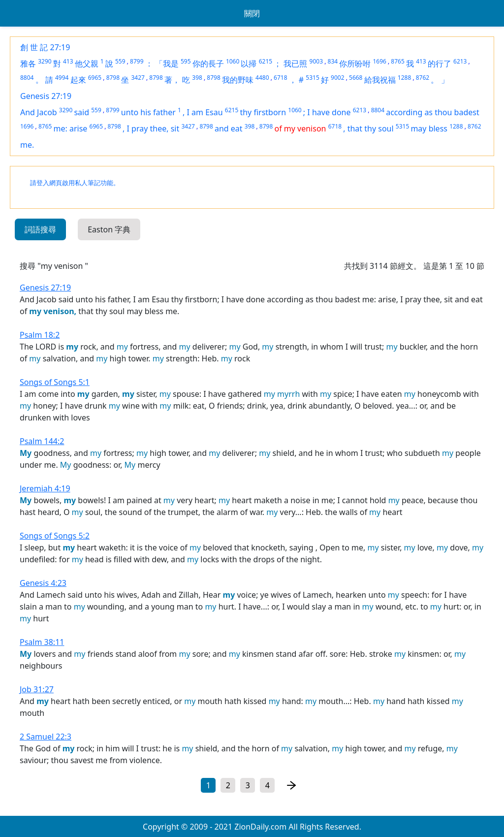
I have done (329, 112)
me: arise (71, 129)
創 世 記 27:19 (45, 47)
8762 (423, 78)
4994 (62, 78)
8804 (27, 78)
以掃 (249, 64)
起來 (78, 80)
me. (27, 145)
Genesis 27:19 (46, 96)
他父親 (87, 64)
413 (68, 61)
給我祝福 (380, 80)
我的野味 (238, 80)
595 (186, 61)
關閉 (252, 13)
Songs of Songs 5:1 (55, 382)
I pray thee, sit (153, 129)
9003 (316, 61)
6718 (280, 78)
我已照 (295, 64)
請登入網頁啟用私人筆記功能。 (75, 183)
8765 (397, 61)
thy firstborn (263, 112)
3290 (45, 61)
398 (197, 78)
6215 (266, 61)
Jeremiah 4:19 (45, 488)
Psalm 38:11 (42, 642)
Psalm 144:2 (42, 441)
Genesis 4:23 (43, 583)
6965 (95, 78)
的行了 (440, 64)
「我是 (167, 64)
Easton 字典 (109, 229)
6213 (460, 61)
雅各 (28, 64)
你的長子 (208, 64)
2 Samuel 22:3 (46, 737)
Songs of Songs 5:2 (55, 536)
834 (333, 61)
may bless (429, 129)
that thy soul (371, 129)
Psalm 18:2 (40, 335)
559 (120, 61)
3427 (138, 78)
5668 (356, 78)
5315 (312, 78)
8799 (137, 61)
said (81, 112)
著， (172, 80)
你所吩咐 (355, 64)
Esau (214, 112)
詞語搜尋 (40, 229)
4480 (262, 78)
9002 (337, 78)
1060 (233, 61)
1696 (379, 61)
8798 (113, 78)
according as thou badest (432, 112)
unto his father (148, 112)
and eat (229, 129)
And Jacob (39, 112)
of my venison (300, 129)
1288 (404, 78)
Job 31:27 (37, 689)
